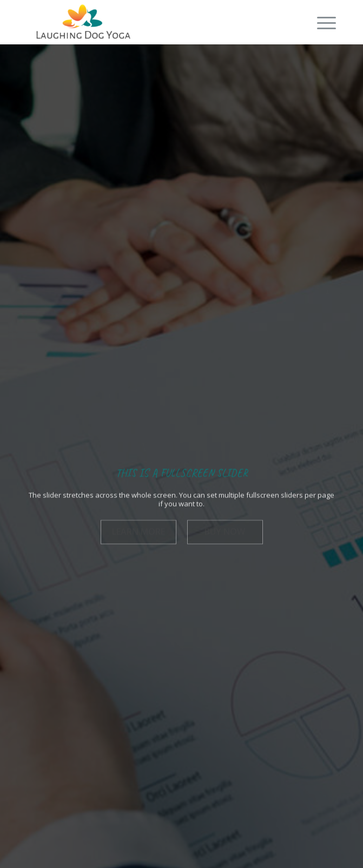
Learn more (138, 530)
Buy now (225, 530)
